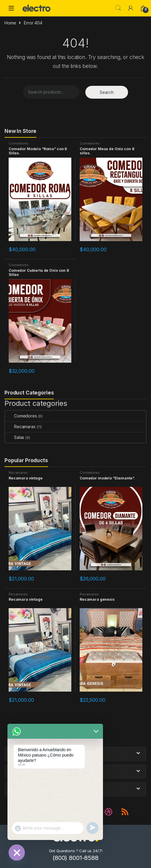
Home (10, 23)
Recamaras (20, 427)
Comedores (19, 143)
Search (118, 8)
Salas (15, 437)
